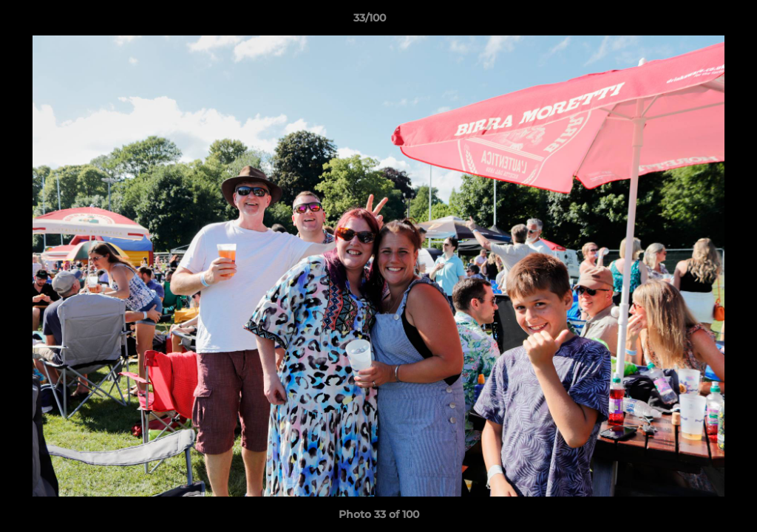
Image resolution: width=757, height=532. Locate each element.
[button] (695, 21)
